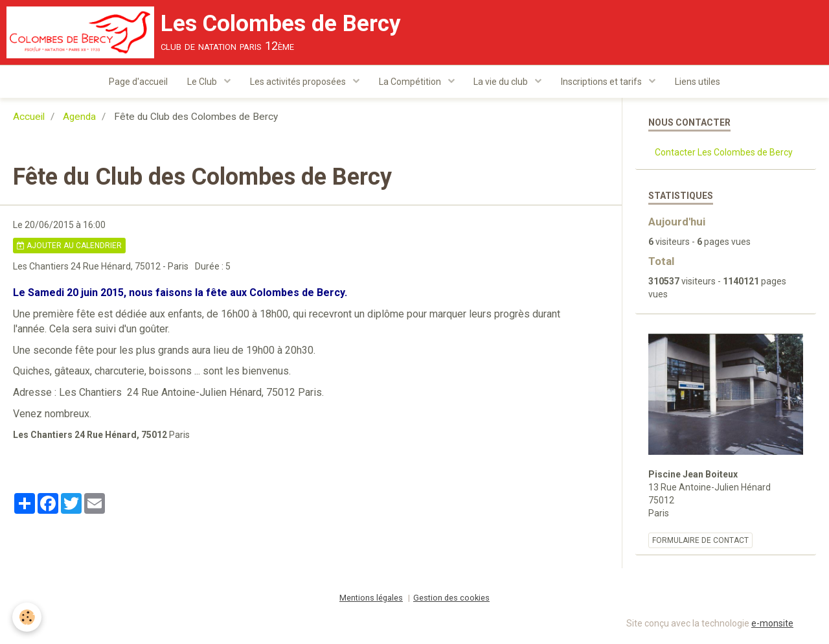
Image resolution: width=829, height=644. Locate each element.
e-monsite (772, 625)
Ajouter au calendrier (69, 247)
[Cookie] (28, 617)
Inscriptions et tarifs (603, 82)
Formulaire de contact (700, 542)
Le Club (203, 82)
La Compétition (411, 82)
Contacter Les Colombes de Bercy (724, 154)
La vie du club (502, 82)
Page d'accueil (138, 82)
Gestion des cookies (451, 599)
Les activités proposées (299, 82)
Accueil (29, 118)
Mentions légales (371, 599)
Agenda (79, 118)
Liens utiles (698, 82)
